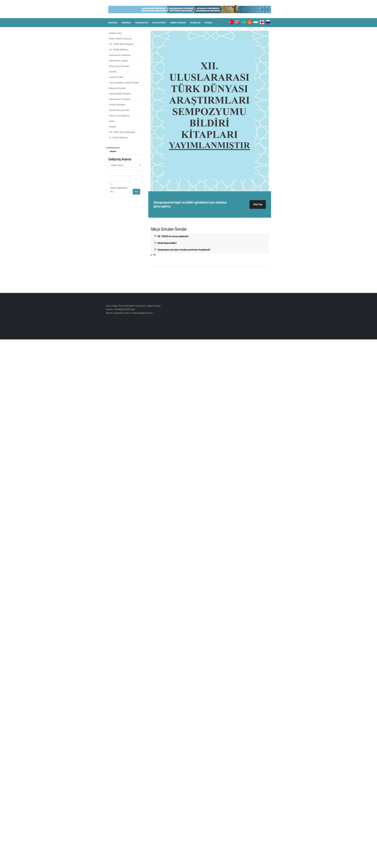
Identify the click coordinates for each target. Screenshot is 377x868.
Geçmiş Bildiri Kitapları (120, 94)
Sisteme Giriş (116, 33)
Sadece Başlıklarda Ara (119, 190)
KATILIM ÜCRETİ (159, 23)
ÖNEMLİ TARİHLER (178, 23)
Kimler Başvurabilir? (165, 243)
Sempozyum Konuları (119, 66)
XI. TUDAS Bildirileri (118, 138)
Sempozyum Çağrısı (119, 61)
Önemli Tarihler (116, 77)
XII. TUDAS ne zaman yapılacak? (171, 236)
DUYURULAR (195, 23)
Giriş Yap (258, 204)
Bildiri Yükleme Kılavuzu (121, 39)
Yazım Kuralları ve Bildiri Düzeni (124, 83)
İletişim (113, 127)
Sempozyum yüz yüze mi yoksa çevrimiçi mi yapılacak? (182, 250)
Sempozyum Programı (120, 99)
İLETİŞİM (208, 23)
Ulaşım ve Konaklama (119, 116)
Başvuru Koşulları (117, 88)
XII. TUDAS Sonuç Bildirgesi (122, 132)
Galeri (112, 121)
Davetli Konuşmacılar (119, 110)
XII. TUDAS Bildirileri (119, 50)
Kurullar (113, 72)
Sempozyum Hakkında (120, 55)
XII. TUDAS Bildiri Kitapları (121, 44)
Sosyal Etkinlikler (117, 105)
